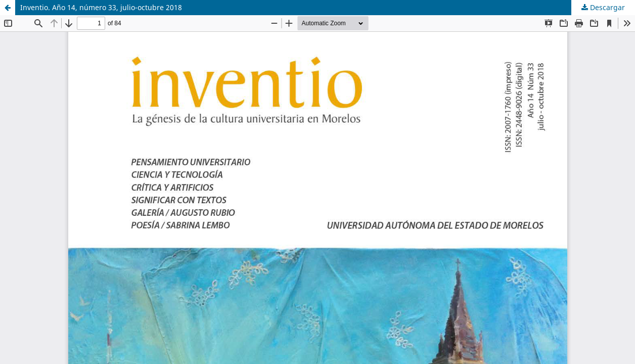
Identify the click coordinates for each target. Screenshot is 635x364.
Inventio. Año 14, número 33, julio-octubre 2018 (101, 7)
